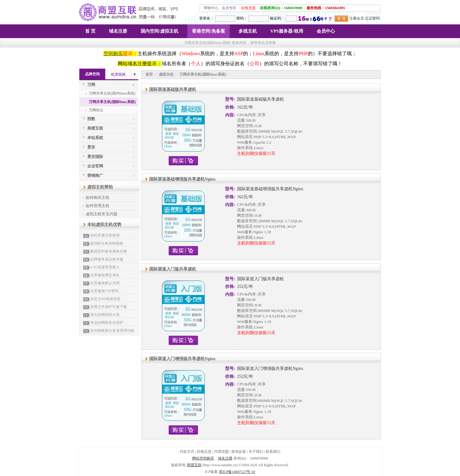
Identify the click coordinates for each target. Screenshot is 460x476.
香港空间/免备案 (208, 31)
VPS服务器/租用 (287, 31)
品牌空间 (92, 74)
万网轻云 (96, 110)
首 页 (90, 31)
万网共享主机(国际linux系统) (112, 102)
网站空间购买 (203, 458)
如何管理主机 (98, 206)
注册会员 (357, 18)
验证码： (277, 18)
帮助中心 (211, 8)
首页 (149, 74)
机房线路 (118, 74)
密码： (242, 18)
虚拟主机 (166, 74)
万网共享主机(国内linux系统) (112, 93)
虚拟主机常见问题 (102, 214)
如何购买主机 (98, 197)
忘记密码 (372, 18)
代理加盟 (221, 452)
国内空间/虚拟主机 (160, 31)
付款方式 (187, 452)
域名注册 (118, 31)
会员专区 (229, 8)
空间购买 (113, 54)
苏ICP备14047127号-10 (237, 472)
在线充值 (248, 8)
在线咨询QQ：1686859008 (281, 8)
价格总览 (204, 452)
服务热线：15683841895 (326, 8)
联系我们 (273, 452)
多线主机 (248, 31)
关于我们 (256, 452)
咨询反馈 (239, 452)
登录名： (207, 18)
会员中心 (326, 31)
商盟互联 (194, 465)
